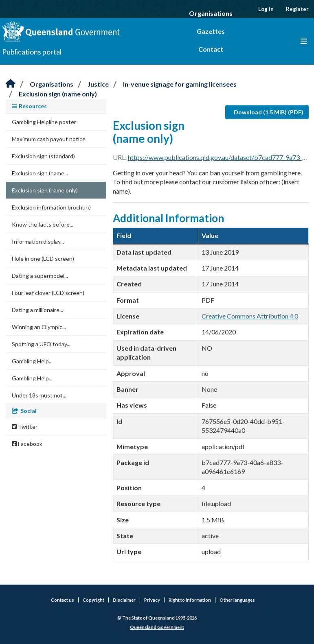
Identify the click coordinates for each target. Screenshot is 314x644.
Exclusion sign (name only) (58, 94)
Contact (211, 49)
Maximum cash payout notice (49, 139)
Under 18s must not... (39, 395)
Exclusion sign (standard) (43, 156)
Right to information (190, 600)
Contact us (63, 600)
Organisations (211, 13)
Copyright (93, 600)
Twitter (25, 427)
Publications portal (32, 52)
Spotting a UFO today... (41, 344)
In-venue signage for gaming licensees (180, 84)
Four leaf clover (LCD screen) (48, 293)
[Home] (11, 84)
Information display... (38, 241)
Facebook (27, 444)
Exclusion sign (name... (40, 173)
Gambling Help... (32, 361)
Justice (98, 84)
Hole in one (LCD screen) (43, 259)
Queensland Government (157, 627)
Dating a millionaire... (37, 310)
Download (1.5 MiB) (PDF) (269, 112)
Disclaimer (124, 600)
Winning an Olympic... (39, 327)
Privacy (152, 600)
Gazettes (211, 31)
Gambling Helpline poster (44, 122)
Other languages (237, 600)
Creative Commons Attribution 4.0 (250, 316)
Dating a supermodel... (40, 276)
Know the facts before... (43, 224)
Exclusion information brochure (51, 207)
